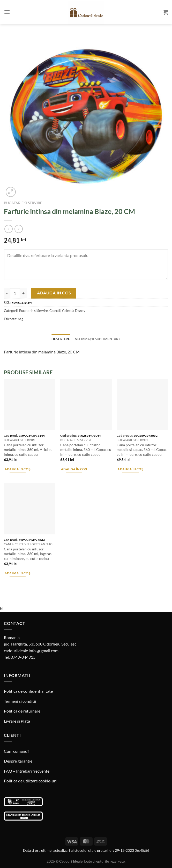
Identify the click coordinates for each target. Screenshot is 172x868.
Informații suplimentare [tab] (97, 339)
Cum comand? (16, 751)
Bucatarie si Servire (23, 203)
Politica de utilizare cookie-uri (30, 781)
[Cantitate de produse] (15, 293)
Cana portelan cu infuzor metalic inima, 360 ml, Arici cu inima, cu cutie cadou (28, 450)
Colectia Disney (74, 311)
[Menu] (7, 12)
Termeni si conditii (20, 701)
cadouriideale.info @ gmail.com (31, 651)
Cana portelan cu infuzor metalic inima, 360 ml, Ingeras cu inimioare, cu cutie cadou (28, 554)
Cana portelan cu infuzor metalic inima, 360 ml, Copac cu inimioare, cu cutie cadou (86, 450)
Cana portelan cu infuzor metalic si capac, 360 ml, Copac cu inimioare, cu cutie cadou (142, 450)
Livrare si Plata (17, 721)
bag (21, 319)
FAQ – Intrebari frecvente (27, 771)
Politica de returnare (22, 711)
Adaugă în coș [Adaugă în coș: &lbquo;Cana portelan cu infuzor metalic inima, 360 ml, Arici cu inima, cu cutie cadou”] (18, 469)
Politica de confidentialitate (28, 691)
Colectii (55, 311)
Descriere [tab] (61, 339)
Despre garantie (18, 761)
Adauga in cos (54, 293)
